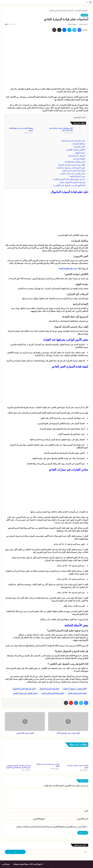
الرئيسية (85, 11)
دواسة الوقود (80, 153)
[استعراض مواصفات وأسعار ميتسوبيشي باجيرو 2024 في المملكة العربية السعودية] (18, 756)
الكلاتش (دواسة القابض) (76, 150)
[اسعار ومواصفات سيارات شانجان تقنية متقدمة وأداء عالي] (80, 131)
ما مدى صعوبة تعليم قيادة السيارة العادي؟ (69, 179)
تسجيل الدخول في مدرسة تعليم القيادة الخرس (21, 129)
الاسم (86, 811)
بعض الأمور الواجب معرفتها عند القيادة (71, 168)
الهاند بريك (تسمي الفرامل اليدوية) (72, 165)
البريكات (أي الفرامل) (77, 156)
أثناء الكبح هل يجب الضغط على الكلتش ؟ (69, 185)
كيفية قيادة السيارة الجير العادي (73, 171)
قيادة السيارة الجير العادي (77, 693)
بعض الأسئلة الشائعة (77, 176)
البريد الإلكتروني (82, 819)
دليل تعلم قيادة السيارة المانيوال (73, 141)
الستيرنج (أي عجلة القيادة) (75, 162)
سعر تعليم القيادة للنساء (68, 269)
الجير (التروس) (79, 147)
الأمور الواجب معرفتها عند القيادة (74, 689)
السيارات (77, 11)
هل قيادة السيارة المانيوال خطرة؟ (72, 182)
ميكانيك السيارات (78, 144)
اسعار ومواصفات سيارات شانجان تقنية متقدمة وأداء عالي (61, 129)
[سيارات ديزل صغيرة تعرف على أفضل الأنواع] (46, 756)
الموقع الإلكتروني (39, 819)
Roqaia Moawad (83, 24)
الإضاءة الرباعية (79, 159)
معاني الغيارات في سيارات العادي (73, 174)
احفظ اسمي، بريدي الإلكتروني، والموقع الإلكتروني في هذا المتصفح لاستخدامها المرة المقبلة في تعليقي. (51, 827)
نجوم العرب (6, 864)
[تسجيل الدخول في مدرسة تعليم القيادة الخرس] (40, 131)
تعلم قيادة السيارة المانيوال (49, 689)
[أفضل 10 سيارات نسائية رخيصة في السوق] (75, 756)
